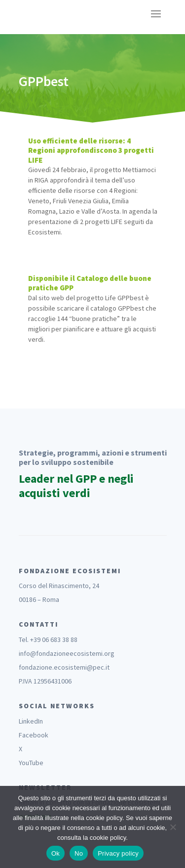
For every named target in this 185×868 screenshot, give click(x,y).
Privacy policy (118, 853)
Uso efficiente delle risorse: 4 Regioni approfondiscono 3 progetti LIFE (91, 150)
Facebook (34, 735)
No (79, 853)
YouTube (31, 763)
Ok (55, 853)
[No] (173, 827)
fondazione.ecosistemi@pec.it (64, 667)
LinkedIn (31, 721)
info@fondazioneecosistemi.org (67, 653)
